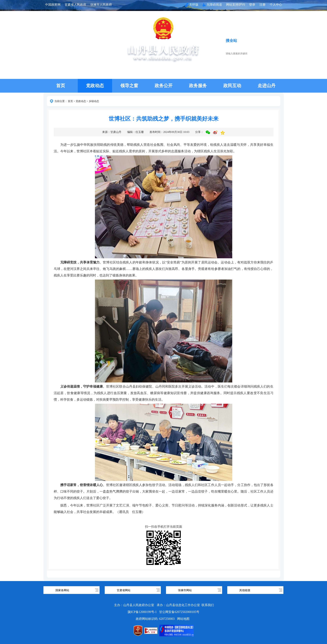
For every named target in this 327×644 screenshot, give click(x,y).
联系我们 (208, 605)
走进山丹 (267, 86)
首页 (61, 86)
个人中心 (276, 5)
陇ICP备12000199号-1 (143, 612)
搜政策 (262, 41)
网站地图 (183, 619)
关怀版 (192, 5)
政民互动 (232, 86)
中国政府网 (53, 5)
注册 (262, 5)
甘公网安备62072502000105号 (179, 612)
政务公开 (164, 86)
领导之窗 (129, 86)
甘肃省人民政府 (75, 5)
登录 (252, 5)
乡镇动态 (94, 101)
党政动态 (95, 86)
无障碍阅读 (212, 5)
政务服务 (198, 86)
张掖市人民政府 (101, 5)
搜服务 (247, 41)
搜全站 (231, 41)
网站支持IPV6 (236, 5)
